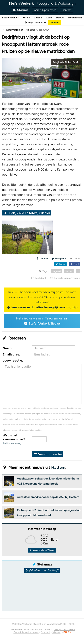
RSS (67, 632)
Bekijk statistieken (65, 629)
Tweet (60, 264)
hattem (69, 271)
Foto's (26, 18)
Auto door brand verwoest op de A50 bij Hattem (48, 497)
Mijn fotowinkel (35, 22)
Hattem (58, 467)
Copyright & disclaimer (26, 632)
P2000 (60, 18)
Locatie (42, 259)
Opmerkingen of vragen (65, 278)
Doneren (55, 22)
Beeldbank (39, 278)
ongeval (56, 271)
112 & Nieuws (20, 10)
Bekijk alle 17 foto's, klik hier (30, 213)
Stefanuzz (45, 564)
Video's (38, 18)
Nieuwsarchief (10, 18)
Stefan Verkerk (42, 3)
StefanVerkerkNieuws (45, 323)
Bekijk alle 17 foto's (66, 62)
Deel (75, 264)
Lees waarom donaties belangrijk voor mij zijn (44, 307)
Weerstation (75, 18)
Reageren (59, 259)
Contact (67, 10)
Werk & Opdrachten (45, 10)
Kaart (49, 18)
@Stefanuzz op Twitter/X (42, 570)
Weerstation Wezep (42, 550)
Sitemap (57, 632)
